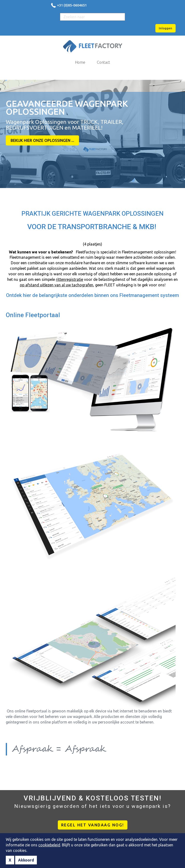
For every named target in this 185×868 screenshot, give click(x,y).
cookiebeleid (49, 845)
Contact (103, 62)
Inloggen (165, 28)
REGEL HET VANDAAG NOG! (93, 825)
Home (80, 62)
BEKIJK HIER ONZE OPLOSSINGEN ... (42, 140)
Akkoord (26, 860)
